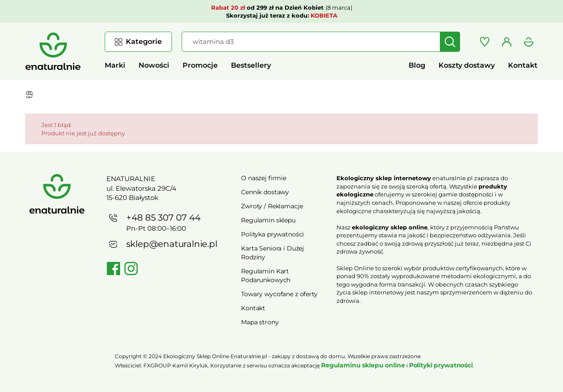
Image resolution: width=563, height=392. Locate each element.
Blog (417, 65)
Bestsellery (251, 65)
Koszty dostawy (467, 65)
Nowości (154, 65)
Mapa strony (260, 322)
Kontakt (523, 65)
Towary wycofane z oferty (279, 294)
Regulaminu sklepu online (363, 365)
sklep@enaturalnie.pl (172, 244)
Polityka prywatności (272, 234)
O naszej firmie (264, 178)
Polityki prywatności (441, 365)
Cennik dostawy (265, 192)
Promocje (200, 65)
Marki (115, 65)
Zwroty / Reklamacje (272, 206)
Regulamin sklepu (268, 220)
